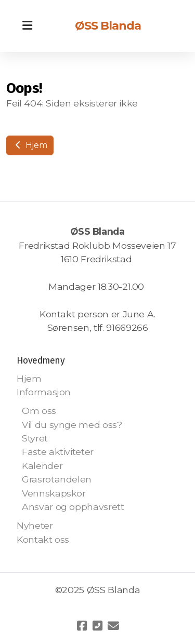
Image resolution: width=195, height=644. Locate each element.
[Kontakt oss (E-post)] (113, 626)
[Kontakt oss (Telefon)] (98, 626)
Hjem (30, 145)
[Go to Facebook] (82, 626)
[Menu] (27, 26)
